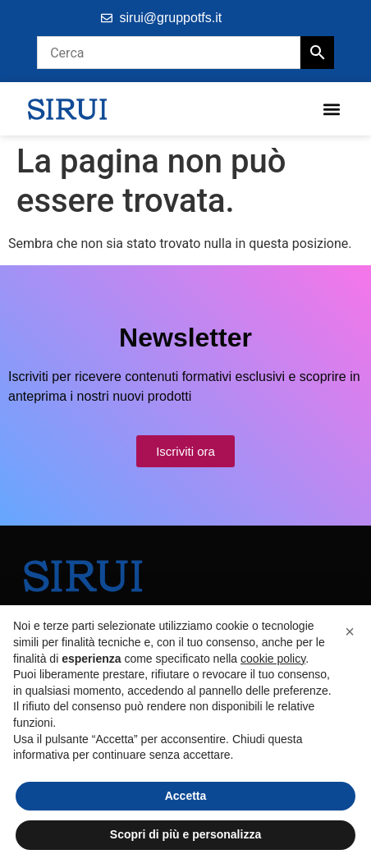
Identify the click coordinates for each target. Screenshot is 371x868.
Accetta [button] (186, 796)
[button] (331, 109)
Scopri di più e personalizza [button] (185, 834)
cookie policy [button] (273, 659)
